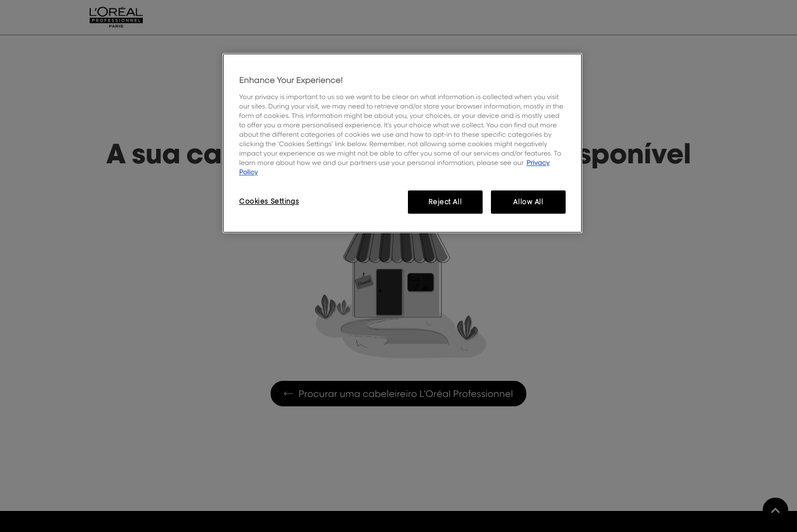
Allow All (528, 202)
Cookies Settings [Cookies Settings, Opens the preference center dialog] (269, 201)
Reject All (445, 202)
